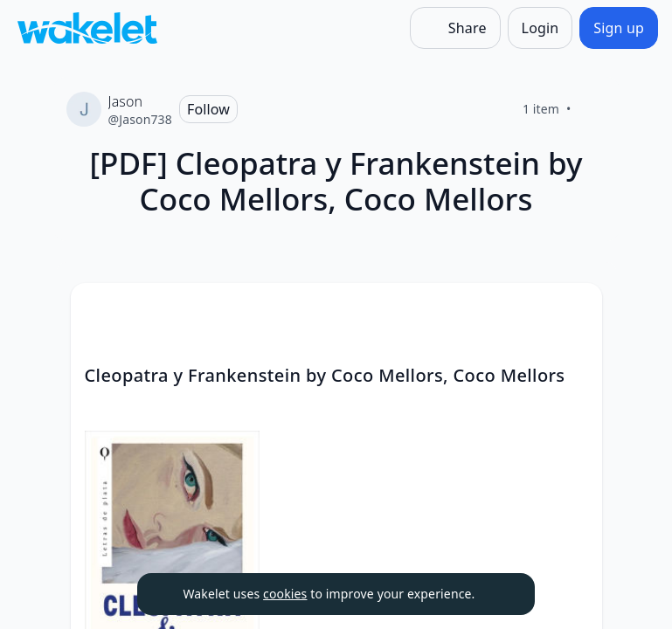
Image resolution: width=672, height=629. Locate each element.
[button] (574, 312)
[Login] (540, 28)
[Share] (455, 28)
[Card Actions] (574, 311)
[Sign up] (619, 28)
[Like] (592, 109)
